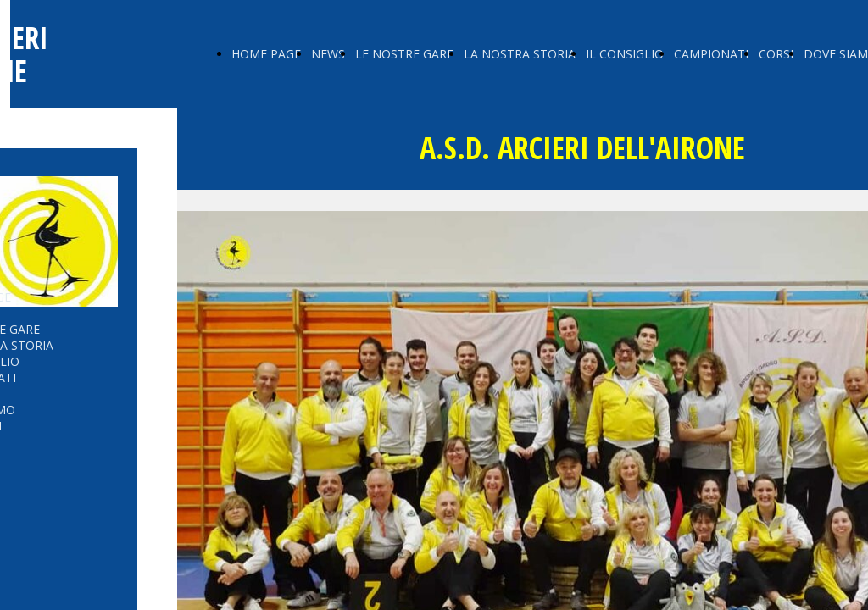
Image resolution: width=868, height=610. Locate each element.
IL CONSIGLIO (625, 54)
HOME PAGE (266, 54)
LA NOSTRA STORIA (520, 54)
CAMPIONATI (711, 54)
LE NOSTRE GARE (404, 54)
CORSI (776, 54)
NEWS (328, 54)
